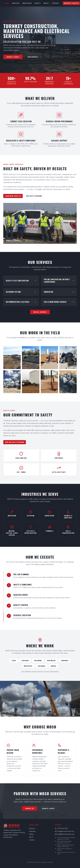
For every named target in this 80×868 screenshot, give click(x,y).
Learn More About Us (13, 196)
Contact (56, 3)
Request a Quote (71, 3)
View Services (33, 57)
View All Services (40, 312)
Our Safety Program (34, 196)
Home (7, 3)
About (46, 3)
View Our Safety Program (15, 442)
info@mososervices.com (65, 831)
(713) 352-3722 (61, 828)
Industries (27, 3)
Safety (38, 3)
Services (16, 3)
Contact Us (29, 808)
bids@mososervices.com (65, 834)
